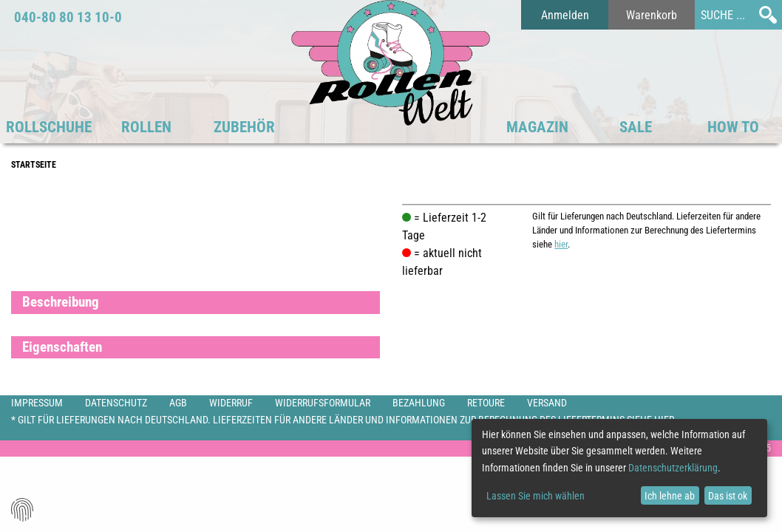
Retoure (486, 403)
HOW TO (733, 127)
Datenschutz (116, 403)
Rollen (146, 127)
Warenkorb (652, 15)
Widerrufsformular (323, 403)
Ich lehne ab (670, 496)
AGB (178, 403)
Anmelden (565, 15)
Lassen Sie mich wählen (535, 496)
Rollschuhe (49, 127)
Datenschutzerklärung (673, 468)
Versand (547, 403)
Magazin (537, 127)
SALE (636, 127)
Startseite (34, 165)
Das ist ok (728, 496)
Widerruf (231, 403)
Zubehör (244, 127)
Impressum (37, 403)
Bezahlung (419, 403)
